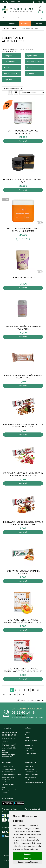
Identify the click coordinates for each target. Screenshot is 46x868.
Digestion (8, 80)
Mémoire (31, 74)
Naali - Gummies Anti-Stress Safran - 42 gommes (23, 230)
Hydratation (32, 56)
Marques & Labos (31, 740)
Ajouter (23, 141)
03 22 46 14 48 (23, 713)
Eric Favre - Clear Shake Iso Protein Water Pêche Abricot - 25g (23, 621)
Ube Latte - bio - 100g (23, 278)
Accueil (6, 28)
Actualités (28, 735)
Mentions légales (8, 784)
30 (15, 694)
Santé (14, 28)
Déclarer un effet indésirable (8, 778)
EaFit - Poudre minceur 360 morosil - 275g (23, 132)
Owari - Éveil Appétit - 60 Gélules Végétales (23, 328)
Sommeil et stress (34, 62)
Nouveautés (29, 743)
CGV (3, 787)
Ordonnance (29, 751)
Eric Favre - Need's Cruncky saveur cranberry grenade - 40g (23, 474)
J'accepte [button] (28, 854)
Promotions (29, 745)
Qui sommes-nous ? (9, 769)
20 (4, 694)
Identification (30, 769)
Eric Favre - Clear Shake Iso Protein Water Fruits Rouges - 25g (23, 670)
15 (38, 690)
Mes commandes (31, 772)
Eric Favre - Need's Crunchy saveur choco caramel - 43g (23, 523)
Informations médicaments (11, 774)
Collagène (8, 56)
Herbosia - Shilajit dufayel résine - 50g (23, 181)
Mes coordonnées (31, 774)
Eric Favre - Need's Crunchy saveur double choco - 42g (23, 426)
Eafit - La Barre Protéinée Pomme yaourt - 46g (23, 377)
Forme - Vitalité (10, 74)
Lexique (28, 738)
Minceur (30, 68)
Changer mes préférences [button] (28, 862)
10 (33, 690)
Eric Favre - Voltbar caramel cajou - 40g (23, 572)
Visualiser (23, 239)
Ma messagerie (30, 777)
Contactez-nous (7, 767)
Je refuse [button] (28, 858)
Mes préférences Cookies (34, 783)
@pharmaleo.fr (8, 738)
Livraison (5, 782)
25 (10, 694)
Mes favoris (29, 780)
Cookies (5, 793)
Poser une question (9, 772)
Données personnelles (10, 790)
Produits (12, 24)
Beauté (7, 68)
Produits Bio (29, 748)
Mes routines (9, 62)
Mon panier (29, 767)
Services (38, 24)
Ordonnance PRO (31, 753)
